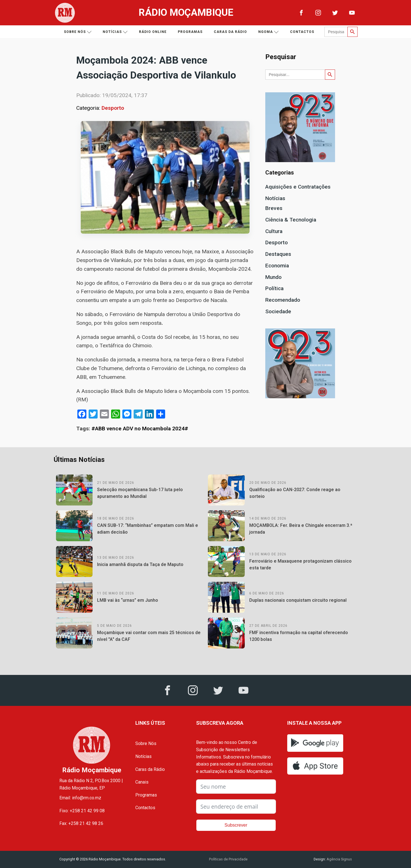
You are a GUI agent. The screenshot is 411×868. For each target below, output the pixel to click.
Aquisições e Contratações (298, 187)
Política (274, 288)
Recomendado (283, 300)
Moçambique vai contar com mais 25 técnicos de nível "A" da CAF (149, 636)
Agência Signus (339, 859)
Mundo (273, 277)
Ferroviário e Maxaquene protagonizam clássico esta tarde (300, 564)
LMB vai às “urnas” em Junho (128, 600)
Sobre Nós (146, 743)
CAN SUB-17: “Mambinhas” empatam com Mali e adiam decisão (148, 529)
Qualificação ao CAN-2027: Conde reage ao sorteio (295, 493)
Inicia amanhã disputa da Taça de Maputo (140, 564)
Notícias (115, 32)
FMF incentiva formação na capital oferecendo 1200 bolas (299, 636)
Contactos (302, 32)
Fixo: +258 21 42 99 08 (82, 811)
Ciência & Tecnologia (291, 220)
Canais (142, 782)
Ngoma (269, 32)
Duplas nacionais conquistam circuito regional (298, 600)
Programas (190, 32)
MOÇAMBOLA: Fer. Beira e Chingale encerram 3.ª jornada (301, 529)
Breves (274, 208)
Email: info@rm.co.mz (80, 798)
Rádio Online (153, 32)
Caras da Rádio (230, 32)
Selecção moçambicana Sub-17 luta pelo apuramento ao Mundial (140, 493)
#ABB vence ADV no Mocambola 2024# (140, 429)
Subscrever (236, 825)
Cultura (274, 231)
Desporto (113, 108)
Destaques (278, 254)
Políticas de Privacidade (228, 859)
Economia (277, 266)
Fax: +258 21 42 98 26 (81, 823)
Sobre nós (78, 32)
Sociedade (278, 311)
